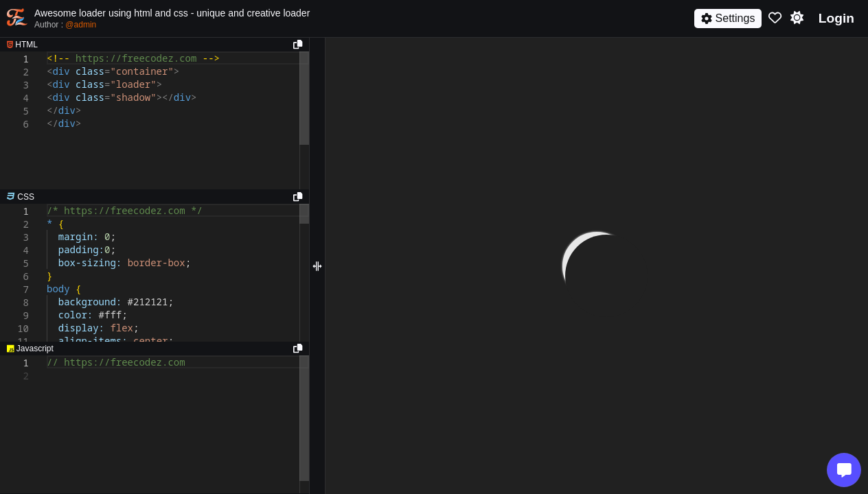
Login (836, 18)
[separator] (155, 197)
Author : (65, 25)
